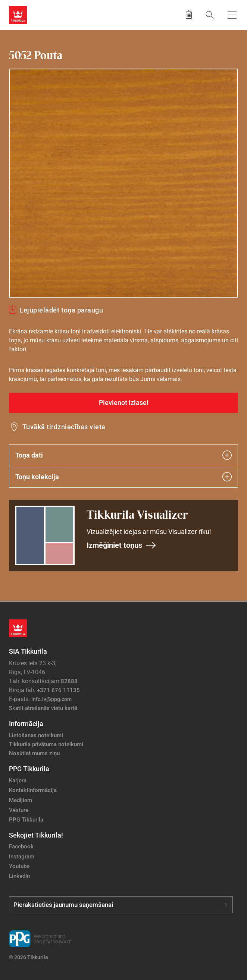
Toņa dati (123, 455)
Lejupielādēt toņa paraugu (61, 310)
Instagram (22, 857)
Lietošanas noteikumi (36, 735)
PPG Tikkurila (26, 820)
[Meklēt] (210, 15)
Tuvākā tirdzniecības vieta (64, 427)
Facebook (21, 846)
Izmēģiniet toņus (121, 545)
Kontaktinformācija (33, 790)
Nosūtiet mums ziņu (34, 753)
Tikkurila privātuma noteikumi (46, 744)
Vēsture (19, 810)
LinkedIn (19, 876)
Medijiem (21, 800)
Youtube (19, 866)
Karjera (18, 780)
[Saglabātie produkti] (189, 15)
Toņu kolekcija (123, 477)
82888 (69, 681)
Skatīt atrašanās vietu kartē (43, 708)
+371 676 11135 (58, 690)
